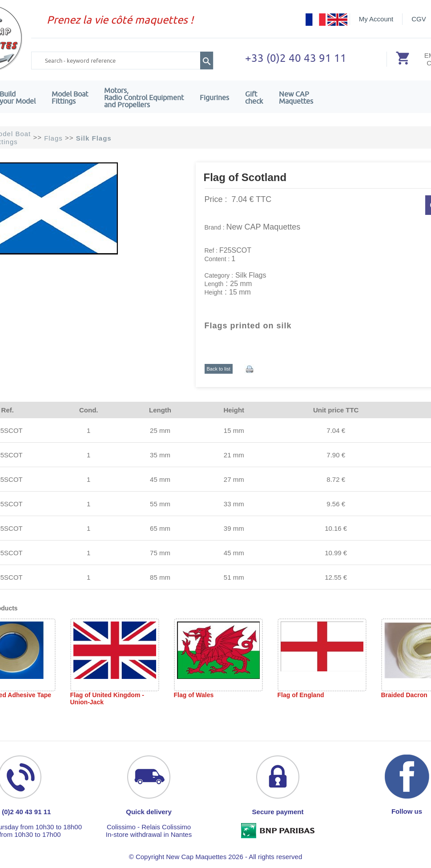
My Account (376, 19)
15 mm (234, 430)
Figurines (214, 97)
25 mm (160, 430)
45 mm (160, 479)
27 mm (234, 479)
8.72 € (336, 479)
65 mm (160, 528)
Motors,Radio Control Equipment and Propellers (144, 97)
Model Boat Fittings (70, 97)
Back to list (219, 369)
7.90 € (336, 455)
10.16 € (336, 528)
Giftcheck (254, 97)
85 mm (160, 577)
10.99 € (336, 553)
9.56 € (336, 504)
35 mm (160, 455)
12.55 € (336, 577)
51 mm (234, 577)
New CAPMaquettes (296, 97)
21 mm (234, 455)
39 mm (234, 528)
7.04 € (336, 430)
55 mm (160, 504)
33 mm (234, 504)
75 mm (160, 553)
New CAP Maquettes (264, 227)
